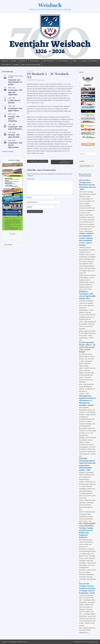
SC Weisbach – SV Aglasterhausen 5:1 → (65, 162)
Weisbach (50, 5)
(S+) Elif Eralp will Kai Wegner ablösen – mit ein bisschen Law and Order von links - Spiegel (87, 347)
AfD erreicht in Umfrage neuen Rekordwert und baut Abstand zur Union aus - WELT (87, 185)
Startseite (5, 61)
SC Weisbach (34, 61)
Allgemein (30, 71)
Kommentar (31, 179)
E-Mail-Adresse (32, 202)
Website (29, 207)
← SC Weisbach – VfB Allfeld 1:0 (38, 161)
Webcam (22, 61)
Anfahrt (84, 61)
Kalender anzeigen (8, 151)
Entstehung (93, 61)
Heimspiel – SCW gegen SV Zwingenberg (14, 119)
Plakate (13, 234)
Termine (14, 61)
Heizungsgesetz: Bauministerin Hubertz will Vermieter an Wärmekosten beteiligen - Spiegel (87, 400)
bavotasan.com (94, 642)
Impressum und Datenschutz (31, 65)
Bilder (75, 61)
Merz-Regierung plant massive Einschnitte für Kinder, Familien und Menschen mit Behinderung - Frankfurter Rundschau (87, 530)
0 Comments (41, 80)
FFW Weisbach (63, 61)
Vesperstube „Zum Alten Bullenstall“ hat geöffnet (15, 82)
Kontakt (16, 65)
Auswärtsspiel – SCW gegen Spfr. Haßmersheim (15, 92)
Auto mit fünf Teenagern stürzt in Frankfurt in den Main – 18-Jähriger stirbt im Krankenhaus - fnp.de (87, 588)
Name (29, 198)
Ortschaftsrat (6, 65)
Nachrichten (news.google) (85, 175)
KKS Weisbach (48, 61)
